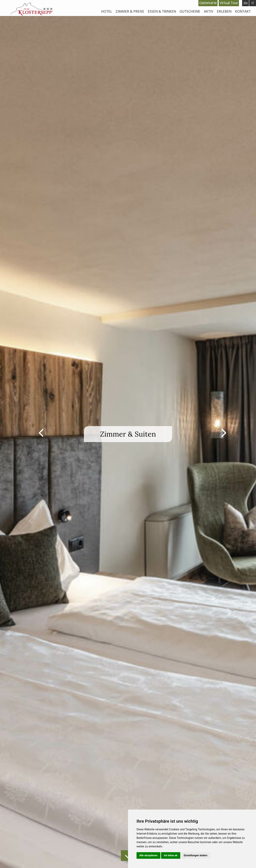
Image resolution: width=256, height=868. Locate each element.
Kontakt (243, 12)
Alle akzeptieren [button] (148, 855)
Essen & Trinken (162, 12)
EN (246, 3)
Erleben (224, 12)
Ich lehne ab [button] (171, 855)
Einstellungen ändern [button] (196, 855)
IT (253, 3)
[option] (128, 434)
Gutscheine (190, 12)
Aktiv (209, 12)
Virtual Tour (229, 3)
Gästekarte (208, 3)
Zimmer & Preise (130, 12)
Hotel (107, 12)
